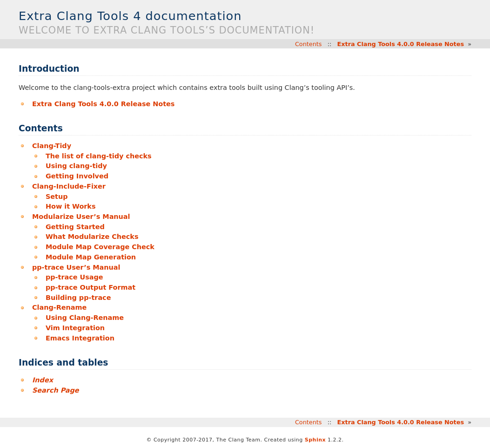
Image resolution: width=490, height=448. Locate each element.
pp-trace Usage (74, 277)
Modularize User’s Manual (81, 217)
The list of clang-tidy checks (99, 156)
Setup (57, 197)
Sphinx (315, 440)
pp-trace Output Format (91, 287)
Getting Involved (77, 176)
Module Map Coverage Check (100, 247)
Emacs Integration (80, 338)
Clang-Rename (59, 307)
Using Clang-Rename (85, 318)
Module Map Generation (91, 257)
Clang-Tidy (52, 146)
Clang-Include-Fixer (69, 186)
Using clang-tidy (76, 166)
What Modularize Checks (92, 237)
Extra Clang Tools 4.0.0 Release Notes (401, 44)
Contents (309, 44)
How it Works (71, 206)
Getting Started (75, 227)
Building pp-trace (78, 298)
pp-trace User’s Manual (76, 267)
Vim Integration (75, 328)
